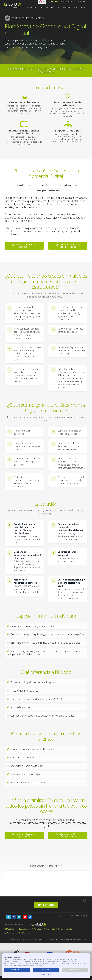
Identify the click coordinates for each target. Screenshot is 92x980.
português (84, 916)
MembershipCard (66, 929)
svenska (66, 916)
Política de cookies (46, 974)
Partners (66, 7)
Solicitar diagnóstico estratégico (24, 246)
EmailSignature (23, 933)
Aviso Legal (42, 940)
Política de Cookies (65, 940)
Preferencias (75, 970)
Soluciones (44, 7)
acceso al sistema (67, 2)
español (83, 2)
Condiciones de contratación (79, 940)
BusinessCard (50, 929)
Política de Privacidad (52, 940)
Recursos (53, 2)
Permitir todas (17, 970)
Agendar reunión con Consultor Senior (68, 246)
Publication (10, 929)
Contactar (84, 7)
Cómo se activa (30, 7)
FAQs (75, 7)
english (60, 916)
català (78, 916)
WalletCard (10, 933)
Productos (55, 7)
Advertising (37, 929)
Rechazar (46, 970)
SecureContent (23, 929)
